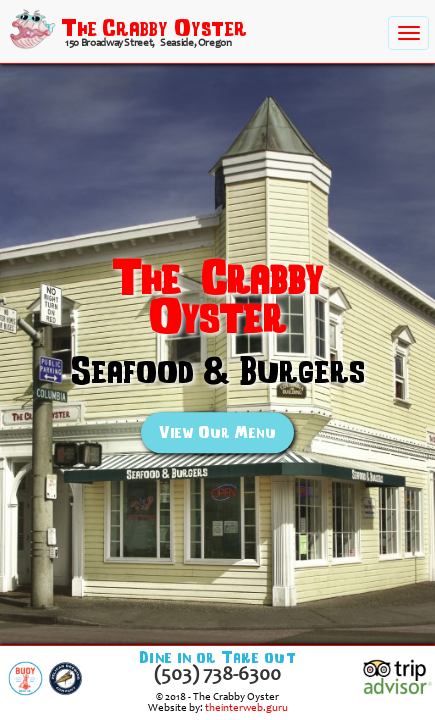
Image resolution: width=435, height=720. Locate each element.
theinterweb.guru (246, 708)
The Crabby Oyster (154, 27)
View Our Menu (217, 432)
